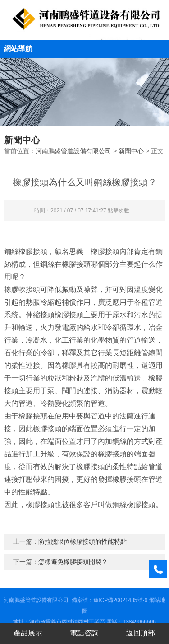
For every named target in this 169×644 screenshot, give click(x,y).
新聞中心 (131, 151)
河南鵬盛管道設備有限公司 (73, 151)
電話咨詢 (84, 633)
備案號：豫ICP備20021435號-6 (110, 600)
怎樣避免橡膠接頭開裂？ (73, 562)
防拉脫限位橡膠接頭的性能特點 (82, 541)
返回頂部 (141, 633)
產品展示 (28, 633)
